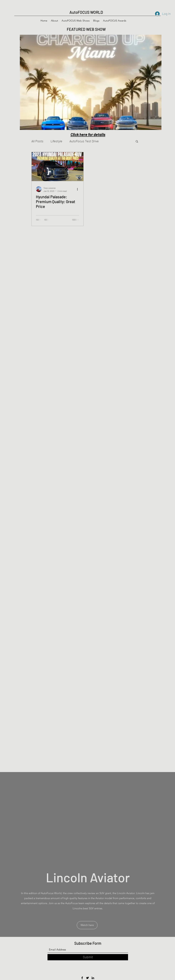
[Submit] (88, 957)
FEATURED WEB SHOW (87, 29)
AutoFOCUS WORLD (86, 12)
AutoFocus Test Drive (84, 141)
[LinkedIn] (93, 978)
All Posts (37, 141)
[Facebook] (82, 978)
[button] (137, 142)
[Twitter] (87, 978)
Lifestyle (56, 141)
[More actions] (79, 189)
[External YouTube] (88, 819)
